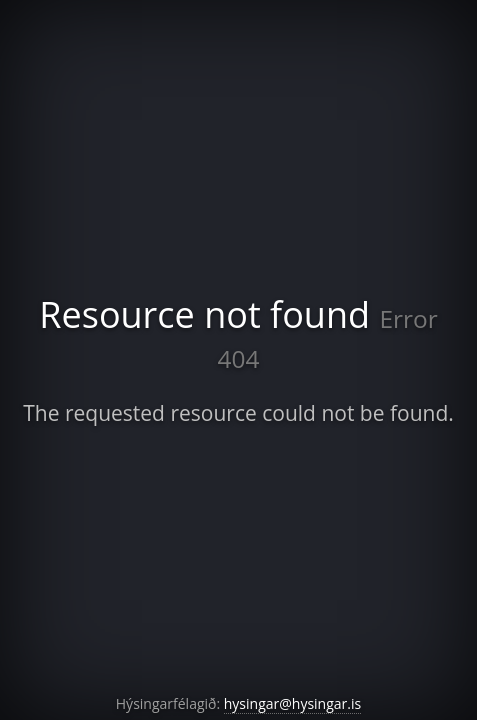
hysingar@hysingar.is (292, 703)
